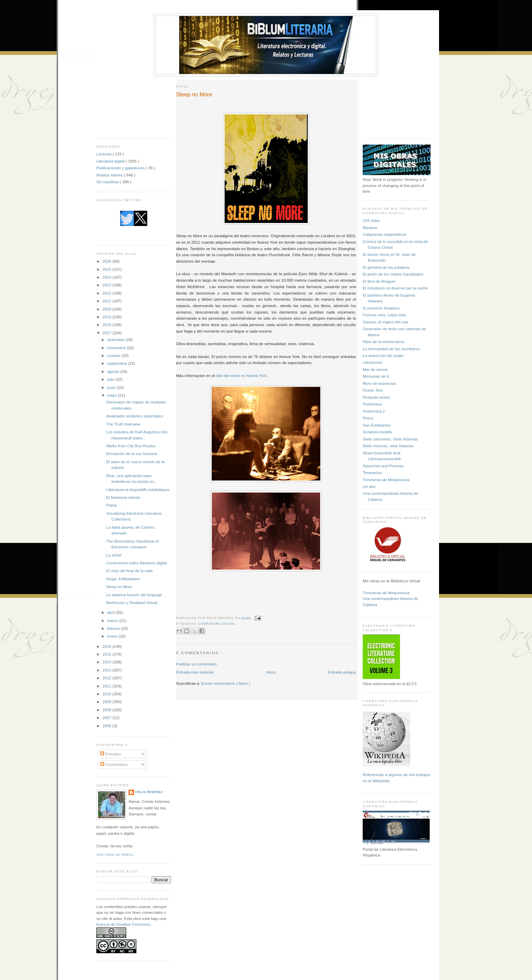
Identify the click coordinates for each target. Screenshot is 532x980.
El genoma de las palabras (386, 267)
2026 (107, 261)
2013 (107, 670)
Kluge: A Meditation (123, 579)
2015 (107, 654)
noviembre (117, 348)
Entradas (111, 754)
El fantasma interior (123, 497)
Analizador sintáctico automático (135, 416)
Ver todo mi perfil (115, 855)
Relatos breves (110, 175)
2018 (107, 325)
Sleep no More (119, 587)
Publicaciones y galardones (121, 168)
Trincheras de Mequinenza (386, 480)
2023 (107, 285)
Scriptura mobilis (377, 432)
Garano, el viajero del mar (385, 322)
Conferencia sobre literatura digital (136, 563)
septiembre (118, 363)
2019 (107, 317)
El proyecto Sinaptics (381, 308)
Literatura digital (111, 161)
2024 (107, 277)
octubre (114, 355)
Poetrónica (372, 404)
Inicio (271, 672)
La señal (114, 555)
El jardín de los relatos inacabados (393, 274)
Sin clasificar (108, 182)
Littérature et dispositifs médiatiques (138, 489)
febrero (114, 628)
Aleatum (370, 228)
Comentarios (114, 764)
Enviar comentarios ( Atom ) (226, 683)
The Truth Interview (123, 424)
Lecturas (104, 154)
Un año (369, 486)
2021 (107, 301)
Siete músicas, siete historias (388, 446)
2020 (107, 309)
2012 (107, 678)
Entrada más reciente (195, 672)
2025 (107, 269)
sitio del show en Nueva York (241, 375)
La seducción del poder (383, 355)
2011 (107, 686)
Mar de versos (375, 369)
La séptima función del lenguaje (134, 595)
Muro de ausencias (379, 383)
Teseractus (372, 473)
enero (113, 636)
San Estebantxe (377, 425)
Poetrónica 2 (374, 411)
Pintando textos (376, 397)
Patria (111, 505)
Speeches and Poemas (383, 466)
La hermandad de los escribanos (392, 349)
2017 (107, 333)
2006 (107, 726)
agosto (114, 371)
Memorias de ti (376, 376)
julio (111, 379)
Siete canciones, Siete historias (390, 439)
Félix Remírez (149, 792)
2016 (107, 646)
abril (111, 612)
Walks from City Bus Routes (131, 446)
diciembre (116, 340)
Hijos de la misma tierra (383, 342)
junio (112, 387)
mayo (113, 395)
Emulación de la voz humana (132, 454)
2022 (107, 293)
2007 (107, 718)
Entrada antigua (342, 672)
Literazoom (373, 362)
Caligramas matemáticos (385, 234)
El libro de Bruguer (379, 281)
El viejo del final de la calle (129, 571)
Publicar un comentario (196, 664)
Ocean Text (373, 390)
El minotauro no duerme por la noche (395, 288)
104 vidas (371, 220)
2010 (107, 694)
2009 (107, 702)
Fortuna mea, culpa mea (384, 315)
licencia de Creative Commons (123, 924)
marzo (113, 620)
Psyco (368, 418)
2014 (107, 662)
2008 (107, 710)
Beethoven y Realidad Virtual (132, 602)
